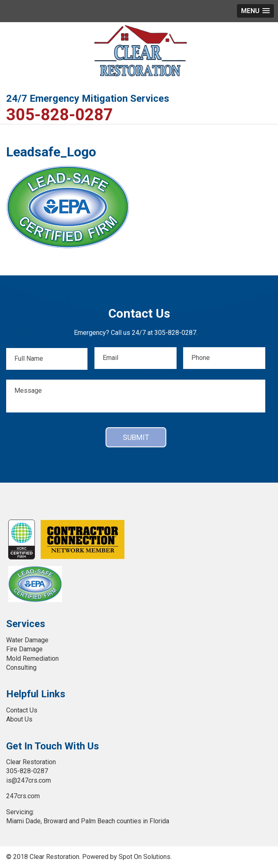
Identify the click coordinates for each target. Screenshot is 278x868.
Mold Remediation (32, 658)
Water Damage (27, 640)
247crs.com (23, 796)
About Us (19, 719)
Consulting (21, 668)
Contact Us (22, 710)
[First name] (47, 359)
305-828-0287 (60, 115)
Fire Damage (24, 649)
